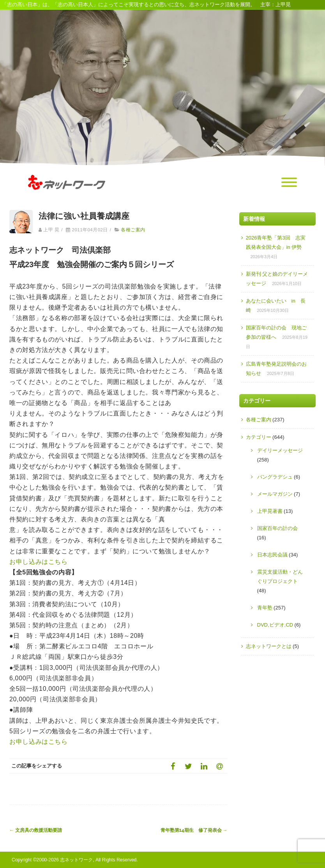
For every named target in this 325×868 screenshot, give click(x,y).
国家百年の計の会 (277, 528)
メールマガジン (275, 494)
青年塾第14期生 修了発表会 (194, 830)
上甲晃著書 (270, 511)
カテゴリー (259, 437)
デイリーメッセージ (280, 450)
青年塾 (265, 608)
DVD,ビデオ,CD (275, 625)
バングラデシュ (275, 477)
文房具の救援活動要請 (36, 830)
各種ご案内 (133, 230)
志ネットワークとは (269, 646)
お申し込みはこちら (39, 562)
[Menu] (289, 183)
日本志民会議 (272, 555)
